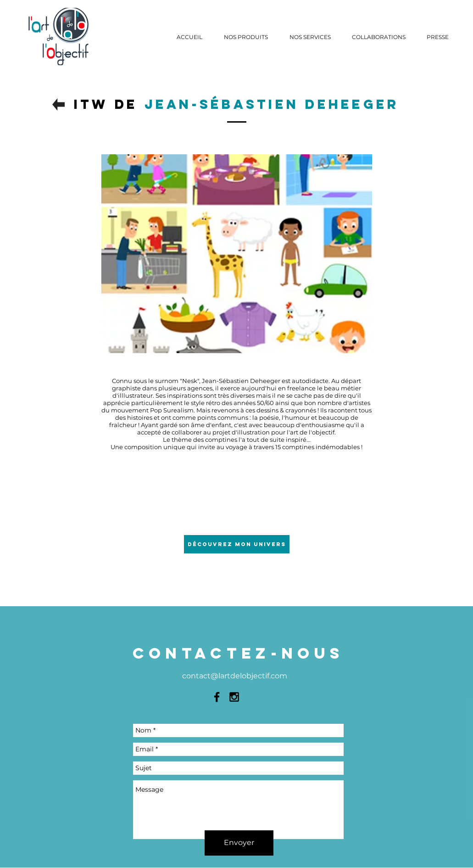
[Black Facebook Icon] (217, 697)
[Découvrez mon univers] (237, 544)
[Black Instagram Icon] (234, 697)
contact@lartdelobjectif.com (235, 676)
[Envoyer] (239, 843)
